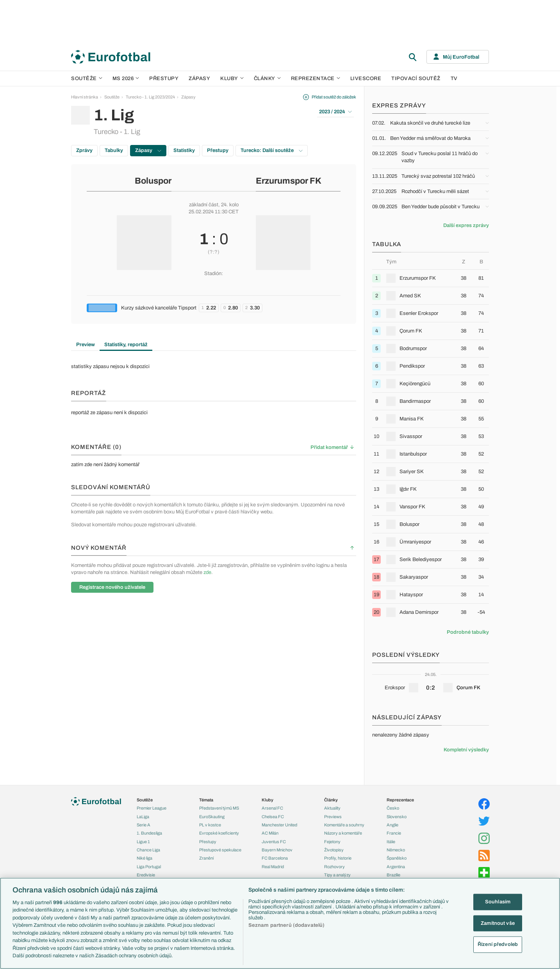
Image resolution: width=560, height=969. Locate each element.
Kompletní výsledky (466, 750)
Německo (396, 850)
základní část (204, 205)
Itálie (391, 842)
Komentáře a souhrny (344, 825)
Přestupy (164, 79)
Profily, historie (338, 858)
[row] (431, 278)
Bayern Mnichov (277, 850)
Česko (393, 808)
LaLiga (143, 817)
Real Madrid (273, 867)
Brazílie (393, 875)
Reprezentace (316, 79)
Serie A (144, 825)
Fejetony (332, 842)
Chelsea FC (273, 817)
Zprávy (84, 150)
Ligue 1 (143, 842)
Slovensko (397, 817)
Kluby (232, 79)
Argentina (396, 867)
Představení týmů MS (219, 808)
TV (454, 79)
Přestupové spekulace (220, 850)
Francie (394, 833)
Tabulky (114, 150)
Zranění (206, 858)
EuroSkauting (212, 817)
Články (331, 800)
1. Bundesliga (149, 833)
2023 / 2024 (335, 112)
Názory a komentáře (343, 833)
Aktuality (332, 808)
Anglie (392, 825)
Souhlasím (498, 902)
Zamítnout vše (498, 923)
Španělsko (397, 858)
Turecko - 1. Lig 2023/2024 (150, 97)
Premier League (152, 808)
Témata (206, 800)
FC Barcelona (275, 858)
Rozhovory (334, 867)
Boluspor (153, 181)
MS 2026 (126, 79)
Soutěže (87, 79)
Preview (86, 345)
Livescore (366, 79)
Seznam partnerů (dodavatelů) (287, 925)
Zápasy (199, 79)
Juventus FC (274, 842)
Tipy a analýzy (337, 875)
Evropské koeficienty (219, 833)
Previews (333, 817)
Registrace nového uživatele (112, 587)
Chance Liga (148, 850)
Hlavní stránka (85, 97)
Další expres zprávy (466, 225)
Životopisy (334, 850)
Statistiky (184, 150)
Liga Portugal (149, 867)
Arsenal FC (272, 808)
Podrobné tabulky (468, 632)
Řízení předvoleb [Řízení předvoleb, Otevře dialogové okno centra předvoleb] (498, 944)
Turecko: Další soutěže (272, 150)
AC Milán (270, 833)
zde (207, 572)
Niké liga (144, 858)
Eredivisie (146, 875)
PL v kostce (210, 825)
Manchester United (279, 825)
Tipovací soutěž (416, 79)
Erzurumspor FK (289, 181)
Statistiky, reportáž (126, 345)
